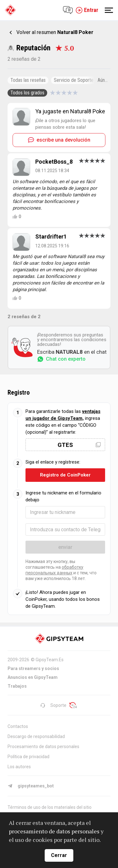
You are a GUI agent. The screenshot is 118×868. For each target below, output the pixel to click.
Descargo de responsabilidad (36, 736)
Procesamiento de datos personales (43, 747)
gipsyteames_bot (31, 786)
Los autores (19, 767)
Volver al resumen (55, 32)
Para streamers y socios (33, 668)
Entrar (87, 10)
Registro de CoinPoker (65, 475)
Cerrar (59, 855)
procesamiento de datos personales (54, 831)
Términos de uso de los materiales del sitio (50, 807)
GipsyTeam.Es (50, 660)
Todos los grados (27, 93)
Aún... (103, 80)
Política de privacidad (28, 757)
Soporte (53, 705)
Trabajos (17, 686)
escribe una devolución (59, 140)
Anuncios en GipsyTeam (33, 677)
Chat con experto (61, 359)
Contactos (18, 726)
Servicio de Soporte (74, 80)
